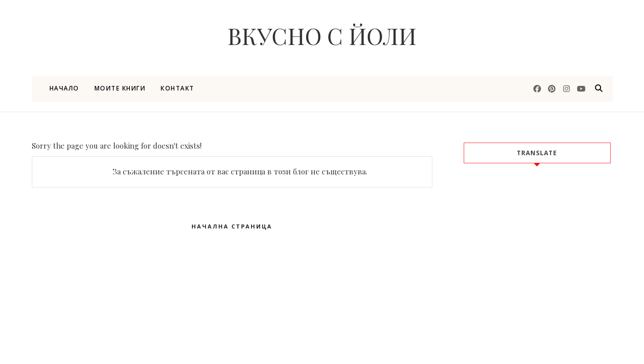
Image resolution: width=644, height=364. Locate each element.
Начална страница (232, 226)
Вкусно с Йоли (322, 35)
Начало (64, 88)
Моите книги (120, 88)
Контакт (178, 88)
